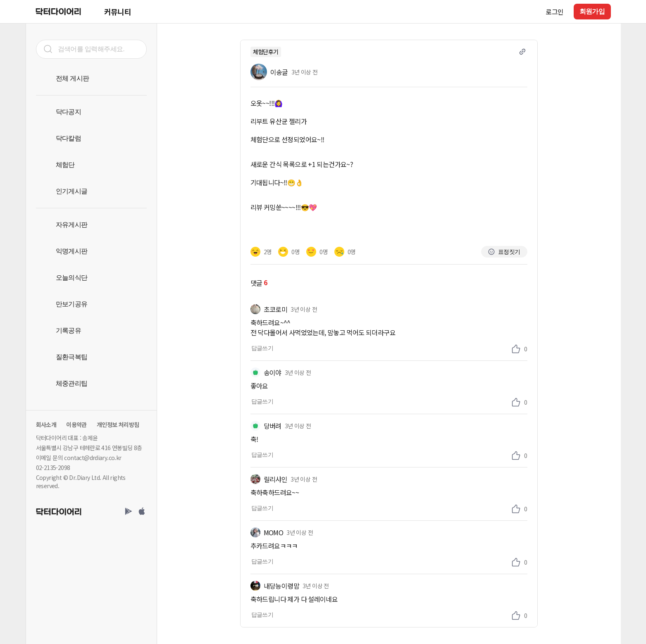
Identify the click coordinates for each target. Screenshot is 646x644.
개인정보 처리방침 (118, 425)
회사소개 (46, 425)
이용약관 (76, 425)
